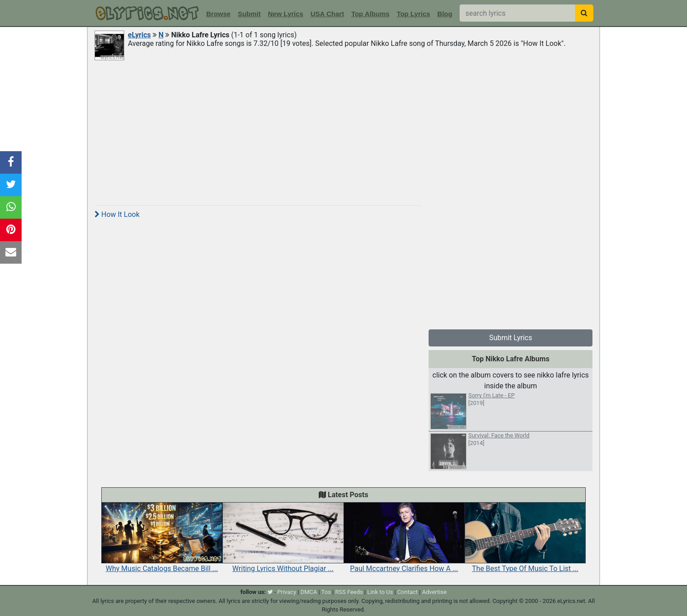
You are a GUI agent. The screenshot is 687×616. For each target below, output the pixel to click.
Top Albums (370, 14)
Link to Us (380, 592)
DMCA (309, 592)
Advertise (434, 592)
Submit (249, 14)
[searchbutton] (584, 13)
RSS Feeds (349, 592)
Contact (407, 592)
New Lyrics (286, 14)
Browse (218, 14)
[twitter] (270, 592)
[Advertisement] (343, 131)
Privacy (287, 592)
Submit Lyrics (511, 338)
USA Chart (327, 14)
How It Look (117, 214)
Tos (326, 592)
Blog (445, 14)
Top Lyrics (413, 14)
